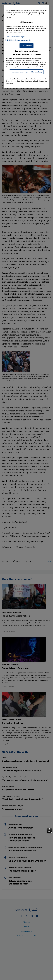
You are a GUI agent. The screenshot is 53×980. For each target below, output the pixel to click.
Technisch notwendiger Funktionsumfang (26, 72)
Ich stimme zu (26, 45)
